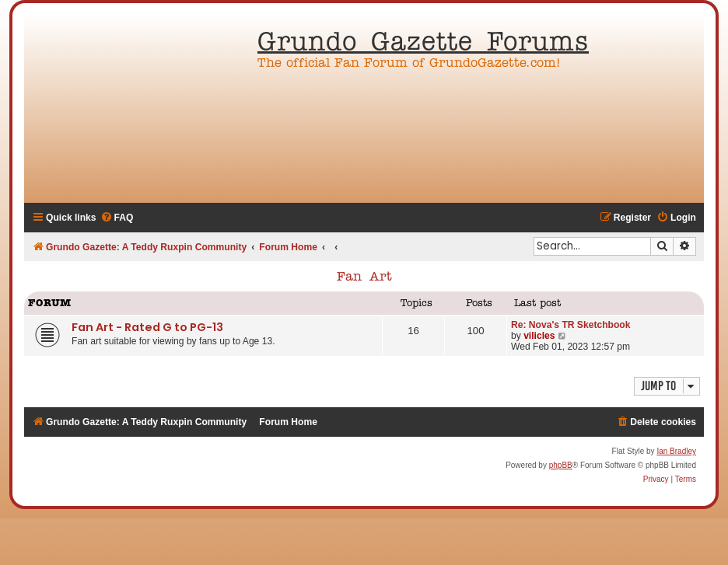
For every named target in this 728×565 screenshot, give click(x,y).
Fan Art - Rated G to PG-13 (147, 327)
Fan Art (364, 277)
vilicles (539, 336)
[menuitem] (117, 218)
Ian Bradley (676, 451)
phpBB (561, 465)
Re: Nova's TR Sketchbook (570, 325)
